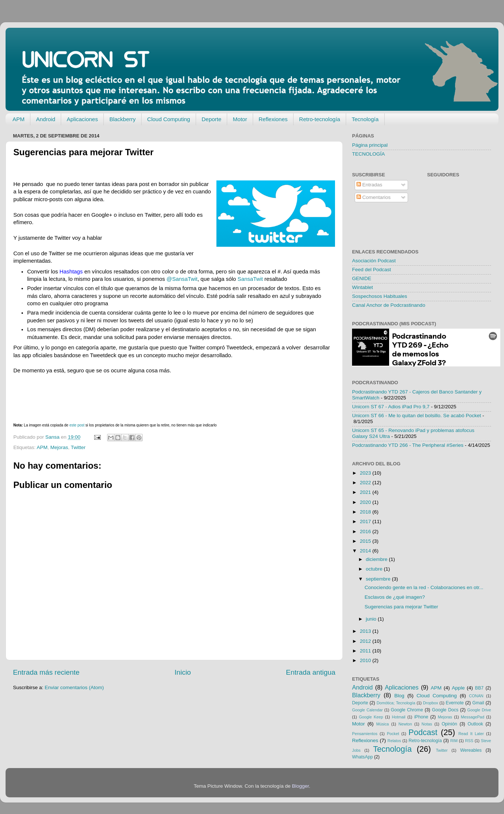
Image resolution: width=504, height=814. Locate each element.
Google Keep (371, 717)
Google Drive (479, 710)
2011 (366, 651)
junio (372, 619)
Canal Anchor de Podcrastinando (389, 305)
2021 (366, 492)
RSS (469, 741)
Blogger (301, 786)
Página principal (370, 145)
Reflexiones (273, 119)
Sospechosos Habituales (380, 296)
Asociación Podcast (374, 261)
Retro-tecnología (320, 119)
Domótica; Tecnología (396, 703)
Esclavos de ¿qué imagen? (395, 597)
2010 (366, 660)
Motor (240, 119)
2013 (366, 631)
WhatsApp (362, 757)
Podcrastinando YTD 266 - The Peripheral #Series (408, 445)
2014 (366, 551)
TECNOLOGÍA (369, 154)
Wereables (471, 750)
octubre (375, 569)
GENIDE (362, 278)
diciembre (377, 559)
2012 (366, 641)
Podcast (423, 732)
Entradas (369, 185)
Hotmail (399, 717)
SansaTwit (250, 279)
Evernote (455, 703)
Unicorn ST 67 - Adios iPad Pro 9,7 (391, 407)
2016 (366, 531)
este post (77, 425)
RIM (454, 741)
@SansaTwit (182, 279)
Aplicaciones (82, 119)
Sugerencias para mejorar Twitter (402, 607)
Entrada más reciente (46, 672)
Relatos (394, 741)
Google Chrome (407, 710)
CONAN (476, 696)
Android (46, 119)
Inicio (183, 672)
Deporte (211, 119)
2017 (366, 521)
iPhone (421, 717)
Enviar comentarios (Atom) (74, 687)
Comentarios (374, 197)
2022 (366, 483)
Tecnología (365, 119)
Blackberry (122, 119)
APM (19, 119)
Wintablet (362, 287)
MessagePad (473, 717)
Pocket (393, 734)
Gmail (478, 703)
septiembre (379, 579)
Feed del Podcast (372, 270)
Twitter (78, 447)
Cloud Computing (169, 119)
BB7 (479, 688)
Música (382, 724)
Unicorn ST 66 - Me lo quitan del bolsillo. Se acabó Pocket (417, 416)
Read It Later (471, 734)
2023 (366, 473)
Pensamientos (365, 734)
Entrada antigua (311, 672)
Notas (427, 724)
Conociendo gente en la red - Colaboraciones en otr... (424, 587)
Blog (399, 696)
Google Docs (445, 710)
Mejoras (59, 447)
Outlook (475, 724)
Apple (458, 688)
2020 (366, 502)
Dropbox (430, 703)
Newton (405, 724)
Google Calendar (367, 710)
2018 (366, 512)
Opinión (450, 724)
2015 (366, 541)
